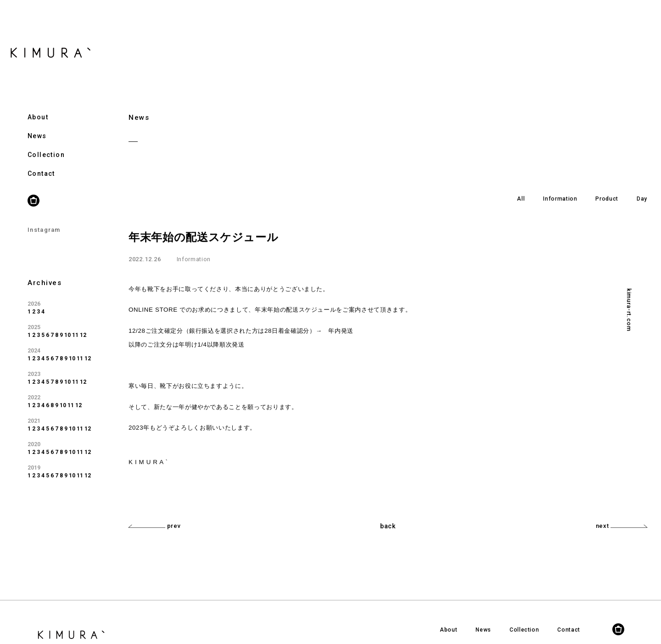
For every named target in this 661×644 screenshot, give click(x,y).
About (38, 107)
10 (67, 326)
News (37, 127)
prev (154, 526)
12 (83, 326)
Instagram (44, 220)
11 (75, 326)
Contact (41, 164)
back (388, 526)
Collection (46, 146)
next (622, 526)
